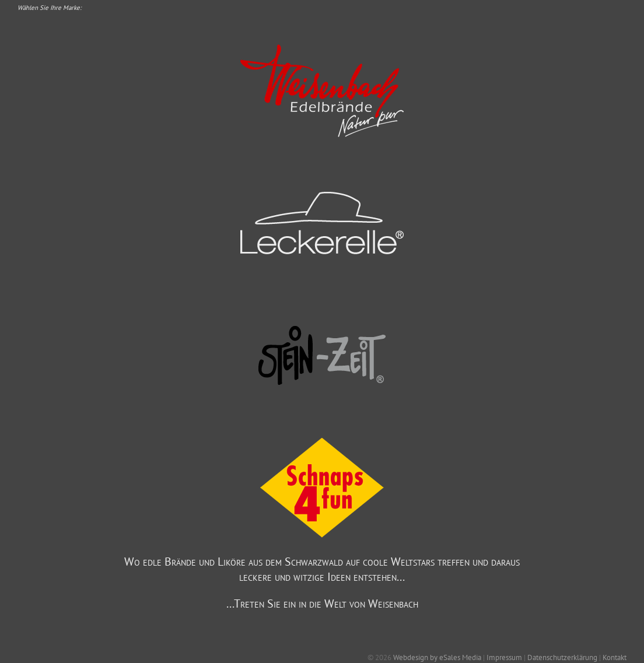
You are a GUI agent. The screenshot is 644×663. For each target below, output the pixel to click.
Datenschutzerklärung (562, 657)
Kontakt (615, 657)
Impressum (504, 657)
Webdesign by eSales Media (437, 657)
